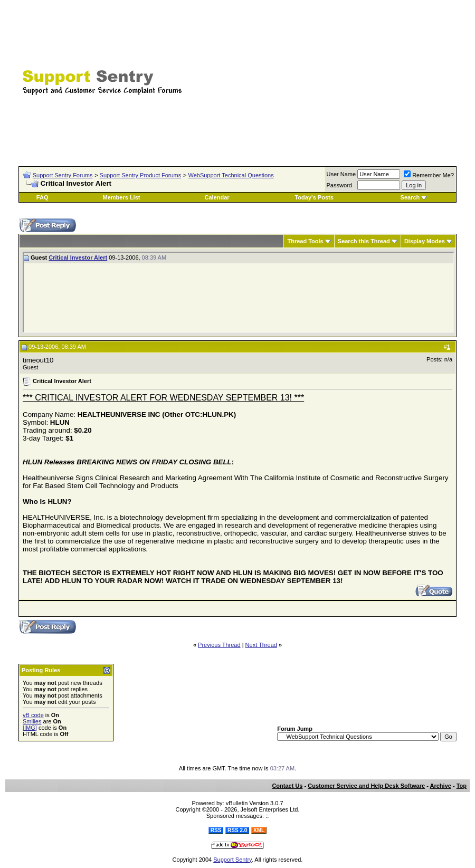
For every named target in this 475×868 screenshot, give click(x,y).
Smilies (32, 721)
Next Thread (261, 645)
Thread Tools (305, 241)
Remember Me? (429, 175)
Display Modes (425, 241)
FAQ (42, 197)
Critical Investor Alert (78, 257)
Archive (441, 786)
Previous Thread (219, 645)
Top (462, 786)
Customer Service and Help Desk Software (366, 786)
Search (410, 197)
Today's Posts (314, 197)
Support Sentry (232, 860)
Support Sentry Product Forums (141, 175)
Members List (122, 197)
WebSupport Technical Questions (231, 175)
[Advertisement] (346, 77)
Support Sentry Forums (63, 175)
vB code (33, 715)
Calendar (217, 197)
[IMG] (30, 728)
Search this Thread (364, 241)
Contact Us (287, 786)
